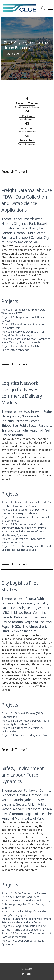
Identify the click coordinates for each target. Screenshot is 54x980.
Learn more (13, 54)
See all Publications (27, 132)
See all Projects (27, 119)
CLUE (30, 969)
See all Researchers (27, 144)
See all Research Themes (27, 107)
